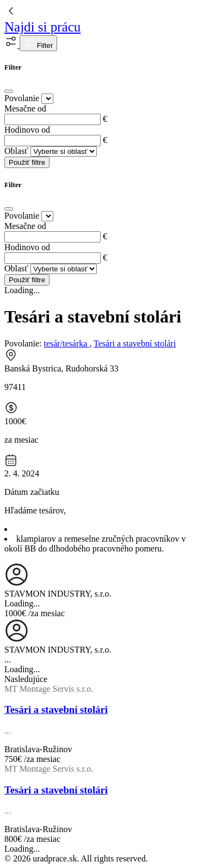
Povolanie (22, 98)
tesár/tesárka (66, 343)
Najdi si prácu (42, 27)
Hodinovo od (27, 130)
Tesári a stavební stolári (135, 343)
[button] (12, 45)
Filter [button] (38, 43)
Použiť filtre (27, 162)
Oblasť (16, 151)
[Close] (9, 91)
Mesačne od (25, 108)
